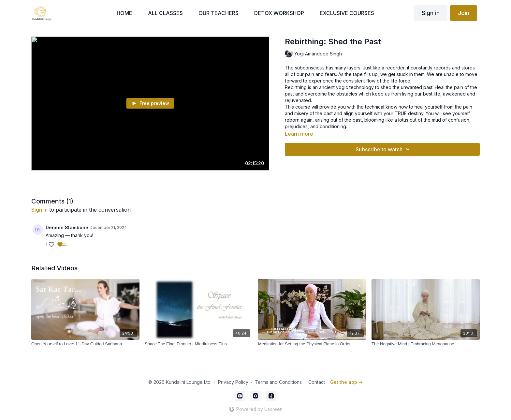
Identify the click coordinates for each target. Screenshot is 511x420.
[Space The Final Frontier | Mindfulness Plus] (199, 344)
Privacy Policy (233, 382)
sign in (39, 210)
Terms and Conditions (278, 382)
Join (464, 13)
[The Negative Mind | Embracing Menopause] (426, 344)
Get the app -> (346, 382)
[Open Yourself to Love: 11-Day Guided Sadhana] (85, 344)
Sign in (431, 13)
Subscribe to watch (384, 149)
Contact (317, 382)
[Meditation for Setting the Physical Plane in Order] (312, 344)
